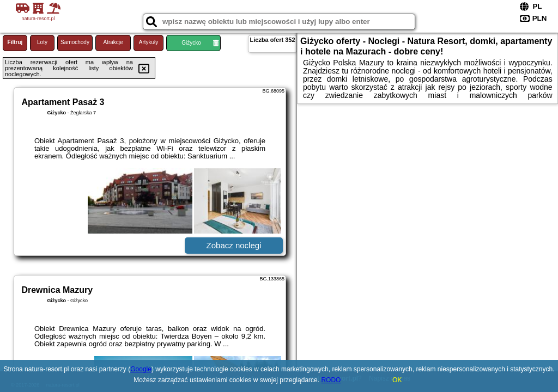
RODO (331, 380)
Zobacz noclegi (234, 245)
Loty (42, 42)
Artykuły (149, 42)
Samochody (75, 42)
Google (141, 369)
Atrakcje (113, 42)
